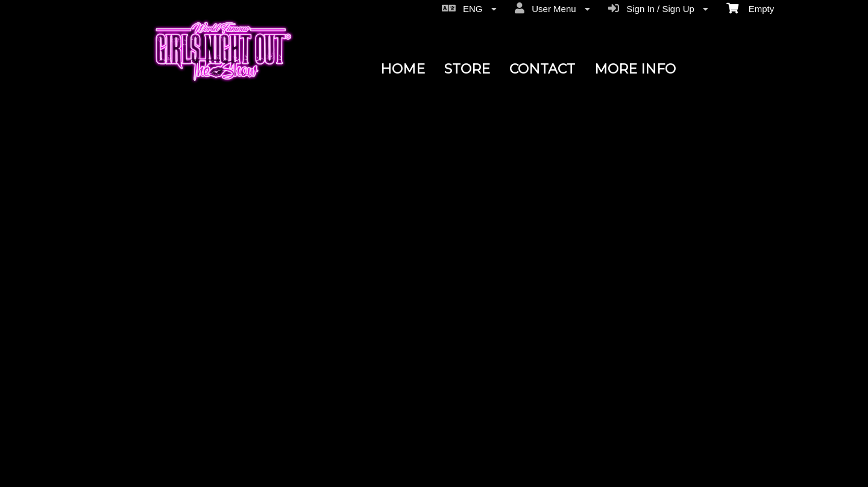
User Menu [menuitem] (552, 8)
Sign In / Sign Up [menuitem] (658, 8)
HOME (403, 69)
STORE (467, 69)
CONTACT (542, 69)
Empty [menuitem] (750, 8)
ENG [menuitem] (469, 8)
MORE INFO (635, 69)
